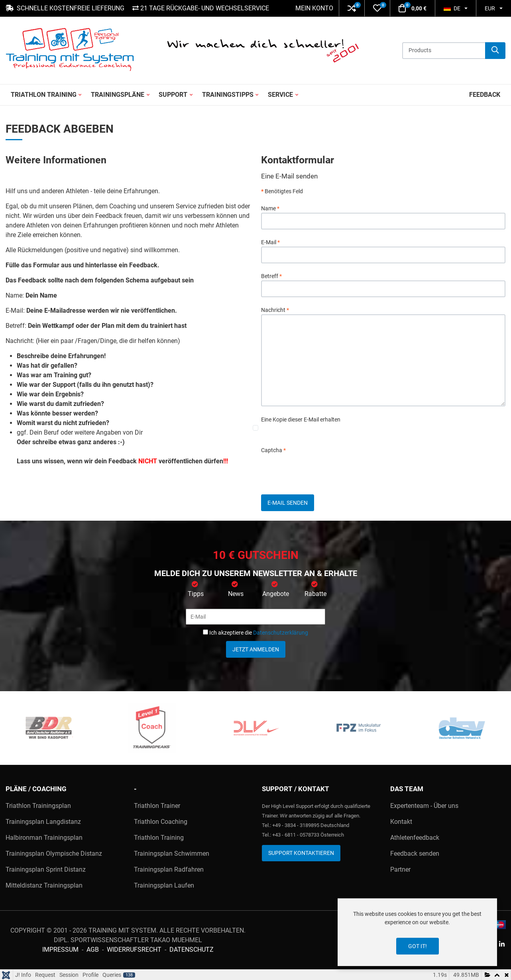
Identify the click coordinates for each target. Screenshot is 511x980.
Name (270, 208)
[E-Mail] (255, 617)
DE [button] (452, 8)
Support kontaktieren (301, 853)
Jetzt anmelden (256, 649)
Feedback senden (415, 854)
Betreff (271, 276)
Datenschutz (192, 950)
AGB (93, 950)
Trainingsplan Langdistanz (43, 822)
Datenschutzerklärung (281, 633)
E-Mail (270, 242)
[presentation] (322, 470)
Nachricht (275, 310)
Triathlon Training (159, 838)
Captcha (273, 450)
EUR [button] (490, 8)
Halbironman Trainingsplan (44, 838)
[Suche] (495, 51)
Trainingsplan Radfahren (169, 869)
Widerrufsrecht (134, 950)
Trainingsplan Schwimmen (172, 854)
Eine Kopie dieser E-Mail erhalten (301, 419)
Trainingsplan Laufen (164, 885)
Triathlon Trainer (157, 806)
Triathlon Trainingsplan (38, 806)
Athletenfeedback (415, 838)
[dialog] (417, 932)
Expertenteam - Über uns (424, 806)
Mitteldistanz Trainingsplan (44, 885)
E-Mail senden (288, 503)
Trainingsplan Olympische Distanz (54, 854)
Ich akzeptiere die (255, 633)
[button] (352, 8)
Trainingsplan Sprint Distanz (46, 869)
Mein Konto (314, 8)
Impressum (60, 950)
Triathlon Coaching (161, 822)
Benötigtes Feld (282, 191)
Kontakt (401, 822)
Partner (400, 869)
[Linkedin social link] (502, 945)
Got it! (418, 946)
